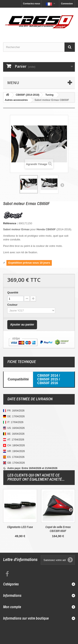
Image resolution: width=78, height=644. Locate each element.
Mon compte (12, 607)
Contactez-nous (32, 4)
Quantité (13, 292)
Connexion (67, 4)
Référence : (11, 223)
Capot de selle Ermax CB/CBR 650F (58, 529)
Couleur (13, 305)
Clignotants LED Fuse (20, 527)
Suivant (62, 185)
